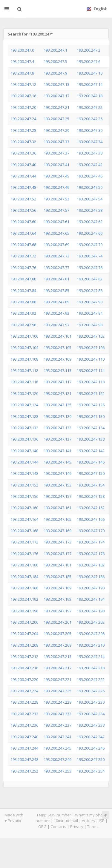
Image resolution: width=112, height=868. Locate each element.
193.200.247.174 (91, 542)
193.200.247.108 (24, 359)
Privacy (77, 827)
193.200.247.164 (24, 519)
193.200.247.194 (91, 599)
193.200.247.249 (57, 759)
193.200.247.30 (90, 130)
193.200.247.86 (90, 291)
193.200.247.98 (90, 325)
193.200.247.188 (24, 588)
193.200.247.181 (57, 565)
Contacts (58, 827)
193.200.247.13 (56, 84)
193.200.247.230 (91, 702)
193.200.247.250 (91, 759)
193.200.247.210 (91, 645)
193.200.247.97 (56, 325)
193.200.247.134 (91, 428)
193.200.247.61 (56, 222)
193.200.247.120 (24, 393)
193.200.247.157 (57, 496)
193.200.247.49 (56, 187)
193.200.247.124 (24, 405)
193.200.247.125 (57, 405)
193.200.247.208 (24, 645)
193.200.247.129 (57, 416)
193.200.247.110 (91, 359)
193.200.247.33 (56, 142)
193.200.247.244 (24, 748)
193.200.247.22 (90, 107)
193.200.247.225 (57, 691)
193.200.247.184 (24, 577)
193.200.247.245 (57, 748)
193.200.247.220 (24, 679)
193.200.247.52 (23, 199)
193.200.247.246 (91, 748)
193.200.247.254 (91, 771)
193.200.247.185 (57, 577)
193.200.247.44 (23, 176)
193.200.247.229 (57, 702)
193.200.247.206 (91, 634)
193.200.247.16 (23, 96)
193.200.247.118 (91, 382)
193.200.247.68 (23, 245)
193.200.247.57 (56, 210)
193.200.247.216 (24, 668)
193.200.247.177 (57, 554)
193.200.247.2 (89, 50)
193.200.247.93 (56, 313)
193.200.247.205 (57, 634)
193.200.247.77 (56, 268)
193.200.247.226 (91, 691)
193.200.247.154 (91, 485)
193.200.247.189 (57, 588)
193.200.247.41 (56, 165)
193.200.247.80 (23, 279)
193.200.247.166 (91, 519)
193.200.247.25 (56, 119)
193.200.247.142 (91, 451)
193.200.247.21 (56, 107)
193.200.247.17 (56, 96)
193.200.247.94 (90, 313)
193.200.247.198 (91, 611)
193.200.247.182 (91, 565)
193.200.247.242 (91, 737)
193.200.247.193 (57, 599)
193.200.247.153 (57, 485)
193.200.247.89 (56, 302)
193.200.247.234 (91, 714)
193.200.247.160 (24, 508)
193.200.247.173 (57, 542)
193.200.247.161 (57, 508)
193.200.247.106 (91, 347)
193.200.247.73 (56, 256)
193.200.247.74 (90, 256)
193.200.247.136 (24, 439)
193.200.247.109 (57, 359)
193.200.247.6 (89, 61)
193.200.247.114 (91, 370)
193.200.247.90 (90, 302)
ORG (42, 827)
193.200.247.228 (24, 702)
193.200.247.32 (23, 142)
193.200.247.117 (57, 382)
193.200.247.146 (91, 462)
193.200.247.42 (90, 165)
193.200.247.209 (57, 645)
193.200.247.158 (91, 496)
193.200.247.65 (56, 233)
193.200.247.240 (24, 737)
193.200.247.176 (24, 554)
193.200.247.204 (24, 634)
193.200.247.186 (91, 577)
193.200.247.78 (90, 268)
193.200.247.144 (24, 462)
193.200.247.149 (57, 473)
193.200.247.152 (24, 485)
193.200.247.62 (90, 222)
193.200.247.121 (57, 393)
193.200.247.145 (57, 462)
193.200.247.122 (91, 393)
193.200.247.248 (24, 759)
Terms (93, 827)
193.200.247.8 (22, 73)
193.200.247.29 (56, 130)
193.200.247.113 (57, 370)
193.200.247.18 (90, 96)
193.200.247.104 (24, 347)
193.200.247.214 (91, 657)
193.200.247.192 (24, 599)
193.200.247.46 (90, 176)
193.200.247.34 (90, 142)
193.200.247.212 (24, 657)
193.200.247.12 (23, 84)
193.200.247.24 (23, 119)
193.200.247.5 (55, 61)
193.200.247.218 (91, 668)
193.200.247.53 (56, 199)
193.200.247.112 (24, 370)
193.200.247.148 (24, 473)
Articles (88, 821)
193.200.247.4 (22, 61)
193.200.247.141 (57, 451)
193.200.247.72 (23, 256)
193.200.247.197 (57, 611)
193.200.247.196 (24, 611)
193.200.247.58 (90, 210)
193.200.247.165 (57, 519)
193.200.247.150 (91, 473)
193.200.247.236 (24, 725)
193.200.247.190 (91, 588)
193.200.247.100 (24, 336)
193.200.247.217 (57, 668)
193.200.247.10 (90, 73)
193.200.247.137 (57, 439)
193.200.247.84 (23, 291)
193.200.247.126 (91, 405)
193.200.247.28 (23, 130)
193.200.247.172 (24, 542)
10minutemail (66, 821)
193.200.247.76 (23, 268)
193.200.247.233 (57, 714)
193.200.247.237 (57, 725)
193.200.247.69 (56, 245)
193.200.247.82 (90, 279)
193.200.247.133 (57, 428)
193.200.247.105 (57, 347)
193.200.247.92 (23, 313)
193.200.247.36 (23, 153)
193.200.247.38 (90, 153)
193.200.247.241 (57, 737)
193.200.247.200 (24, 622)
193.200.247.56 (23, 210)
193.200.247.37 (56, 153)
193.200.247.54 (90, 199)
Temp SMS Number (54, 815)
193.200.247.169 (57, 531)
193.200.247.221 (57, 679)
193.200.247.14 (90, 84)
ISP (102, 821)
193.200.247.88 (23, 302)
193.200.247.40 (23, 165)
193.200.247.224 (24, 691)
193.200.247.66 (90, 233)
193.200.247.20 (23, 107)
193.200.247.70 (90, 245)
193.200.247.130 (91, 416)
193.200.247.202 (91, 622)
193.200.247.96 (23, 325)
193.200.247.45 (56, 176)
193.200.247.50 (90, 187)
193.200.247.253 (57, 771)
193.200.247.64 (23, 233)
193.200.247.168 (24, 531)
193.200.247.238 (91, 725)
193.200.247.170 (91, 531)
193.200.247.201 (57, 622)
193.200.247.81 (56, 279)
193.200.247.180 (24, 565)
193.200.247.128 (24, 416)
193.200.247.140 (24, 451)
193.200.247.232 (24, 714)
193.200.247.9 (55, 73)
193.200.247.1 (55, 50)
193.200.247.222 (91, 679)
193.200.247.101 (57, 336)
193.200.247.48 (23, 187)
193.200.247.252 (24, 771)
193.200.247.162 (91, 508)
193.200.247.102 (91, 336)
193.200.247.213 (57, 657)
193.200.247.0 (22, 50)
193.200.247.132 (24, 428)
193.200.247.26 (90, 119)
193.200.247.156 (24, 496)
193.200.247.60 (23, 222)
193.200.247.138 (91, 439)
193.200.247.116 (24, 382)
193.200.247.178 (91, 554)
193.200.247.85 (56, 291)
